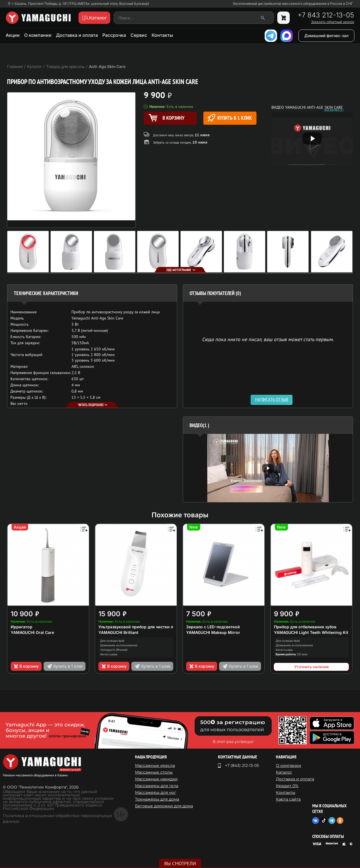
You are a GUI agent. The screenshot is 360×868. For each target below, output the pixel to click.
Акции (13, 35)
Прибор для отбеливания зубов (305, 627)
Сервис (139, 35)
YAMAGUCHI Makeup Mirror (213, 632)
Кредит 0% (287, 786)
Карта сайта (288, 799)
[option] (268, 468)
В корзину (26, 666)
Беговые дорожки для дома (164, 806)
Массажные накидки (156, 779)
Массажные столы (154, 772)
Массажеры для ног (156, 792)
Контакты (162, 35)
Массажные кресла (155, 765)
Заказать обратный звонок (333, 22)
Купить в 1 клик (230, 118)
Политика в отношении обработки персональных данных (58, 818)
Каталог (284, 772)
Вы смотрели (180, 864)
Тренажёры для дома (157, 799)
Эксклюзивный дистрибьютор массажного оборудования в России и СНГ (293, 4)
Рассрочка (114, 35)
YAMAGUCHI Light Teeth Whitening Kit (311, 632)
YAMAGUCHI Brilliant (118, 632)
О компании (38, 35)
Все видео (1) (334, 110)
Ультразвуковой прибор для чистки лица (139, 627)
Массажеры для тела (157, 786)
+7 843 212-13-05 (326, 15)
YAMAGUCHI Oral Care (32, 632)
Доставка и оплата (77, 35)
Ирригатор (22, 627)
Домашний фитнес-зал (326, 36)
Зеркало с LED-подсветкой (213, 627)
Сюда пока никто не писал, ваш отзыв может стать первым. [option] (268, 339)
